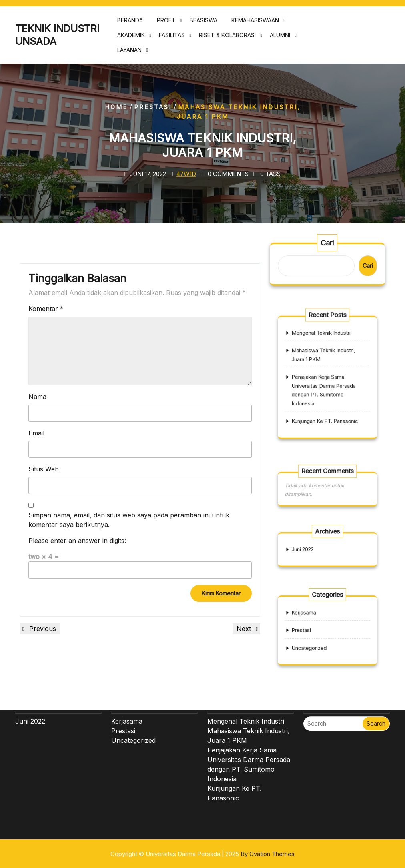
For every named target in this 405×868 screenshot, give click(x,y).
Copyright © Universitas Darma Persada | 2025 (202, 854)
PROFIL (166, 23)
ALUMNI (280, 38)
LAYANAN (129, 53)
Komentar (46, 309)
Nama (37, 397)
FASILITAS (172, 38)
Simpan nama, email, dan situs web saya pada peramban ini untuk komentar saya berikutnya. (129, 520)
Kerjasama (310, 618)
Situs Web (44, 469)
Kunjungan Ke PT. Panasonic (325, 409)
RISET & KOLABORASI (227, 38)
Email (36, 433)
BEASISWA (204, 23)
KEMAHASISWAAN (255, 23)
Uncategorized (314, 643)
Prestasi (153, 107)
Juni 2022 (310, 549)
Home (116, 107)
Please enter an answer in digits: (77, 541)
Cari (327, 243)
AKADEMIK (131, 38)
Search (376, 682)
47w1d (186, 174)
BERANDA (130, 23)
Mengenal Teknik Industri (323, 346)
